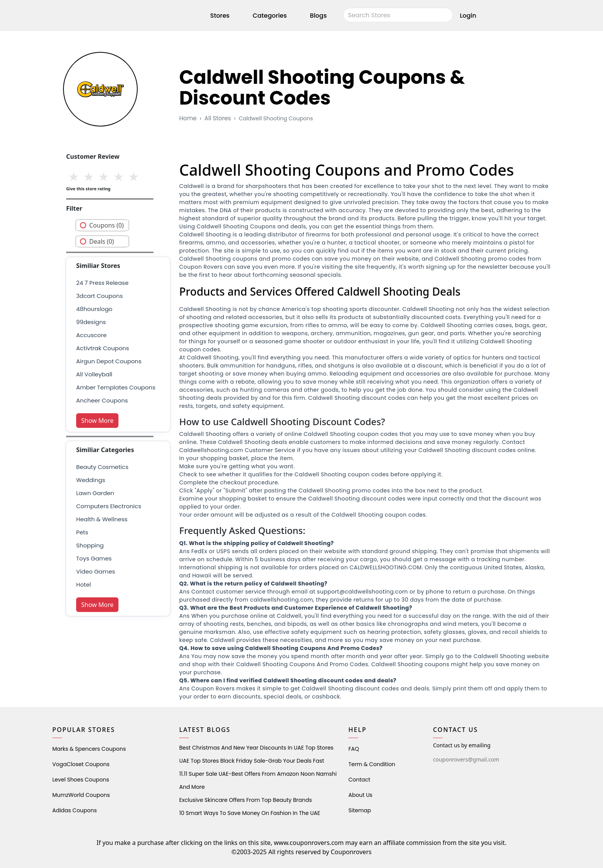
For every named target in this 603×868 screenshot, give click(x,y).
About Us (360, 795)
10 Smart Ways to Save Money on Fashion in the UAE (250, 813)
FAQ (354, 749)
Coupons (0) (107, 225)
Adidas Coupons (75, 810)
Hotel (83, 584)
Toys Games (94, 558)
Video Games (96, 571)
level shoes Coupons (81, 780)
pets (82, 532)
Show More (97, 421)
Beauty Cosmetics (102, 467)
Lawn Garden (95, 493)
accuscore (91, 335)
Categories (270, 17)
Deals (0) (102, 241)
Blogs (318, 17)
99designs (91, 322)
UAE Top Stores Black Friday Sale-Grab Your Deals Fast (252, 761)
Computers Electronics (109, 506)
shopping (90, 545)
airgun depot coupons (109, 361)
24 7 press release (102, 283)
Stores (220, 17)
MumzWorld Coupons (81, 795)
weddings (91, 480)
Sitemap (360, 810)
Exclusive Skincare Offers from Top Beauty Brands (246, 800)
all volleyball (94, 374)
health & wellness (102, 519)
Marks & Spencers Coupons (89, 749)
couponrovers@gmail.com (466, 759)
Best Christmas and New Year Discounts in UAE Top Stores (256, 748)
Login (468, 17)
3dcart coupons (99, 296)
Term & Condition (372, 764)
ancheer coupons (102, 400)
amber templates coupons (116, 387)
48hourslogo (94, 309)
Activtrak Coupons (103, 348)
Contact (359, 780)
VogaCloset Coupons (81, 764)
